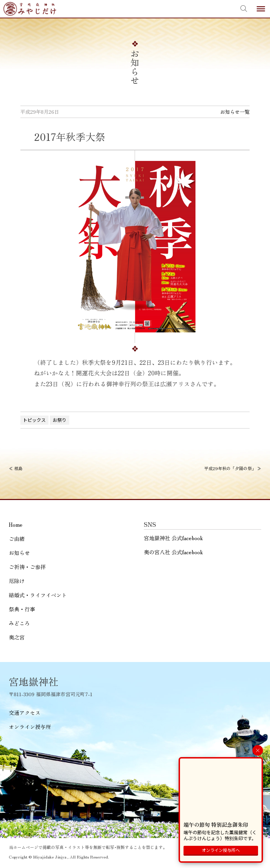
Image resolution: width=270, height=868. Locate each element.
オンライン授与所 (30, 727)
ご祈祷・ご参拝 (27, 567)
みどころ (19, 623)
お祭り (60, 420)
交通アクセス (25, 713)
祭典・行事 (22, 609)
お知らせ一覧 (235, 112)
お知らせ (19, 553)
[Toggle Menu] (261, 9)
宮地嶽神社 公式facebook (173, 538)
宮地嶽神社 (30, 9)
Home (16, 524)
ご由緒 (17, 539)
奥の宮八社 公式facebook (173, 552)
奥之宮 (17, 637)
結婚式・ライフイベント (38, 595)
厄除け (17, 581)
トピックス (34, 420)
